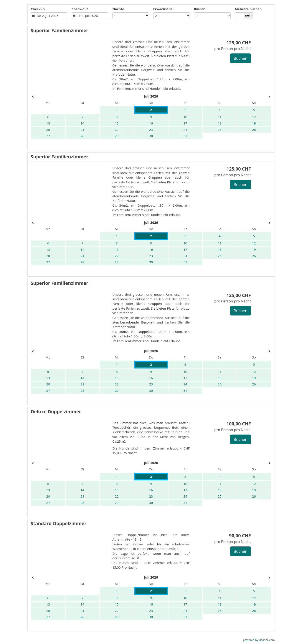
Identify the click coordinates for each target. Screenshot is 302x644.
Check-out (80, 9)
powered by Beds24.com (259, 640)
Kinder (200, 9)
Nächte (118, 9)
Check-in (38, 9)
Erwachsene (163, 9)
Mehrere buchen (248, 9)
